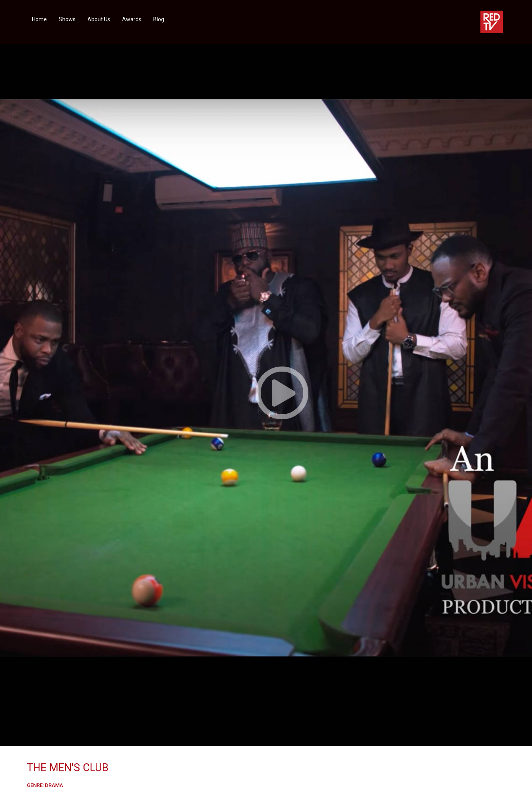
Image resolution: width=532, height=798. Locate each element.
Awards (132, 19)
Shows (67, 19)
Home (39, 19)
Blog (159, 19)
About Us (99, 19)
